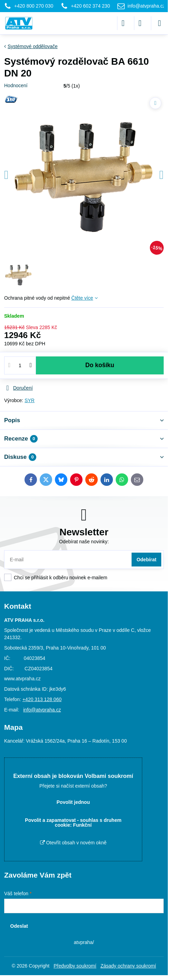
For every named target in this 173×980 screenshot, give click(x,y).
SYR (30, 400)
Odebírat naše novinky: (84, 542)
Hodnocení (16, 85)
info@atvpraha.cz (42, 710)
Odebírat (146, 560)
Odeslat (19, 926)
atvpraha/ (84, 942)
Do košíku (100, 365)
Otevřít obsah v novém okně (73, 843)
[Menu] (160, 23)
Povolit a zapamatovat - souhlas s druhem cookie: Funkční (73, 823)
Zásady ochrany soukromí (128, 966)
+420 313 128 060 (42, 699)
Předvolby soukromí (75, 966)
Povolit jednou (73, 802)
